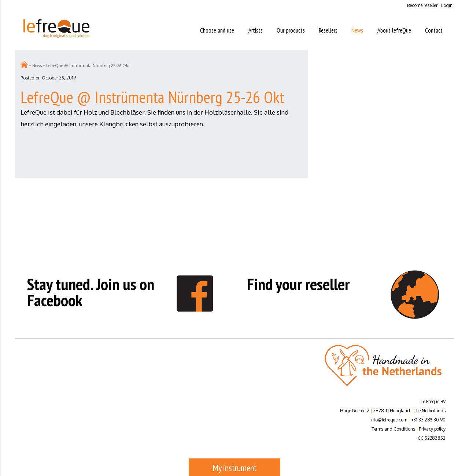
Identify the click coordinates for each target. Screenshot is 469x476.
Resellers (328, 30)
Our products (291, 30)
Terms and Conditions (393, 429)
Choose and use (217, 30)
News (357, 30)
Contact (434, 30)
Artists (256, 30)
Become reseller (422, 5)
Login (447, 5)
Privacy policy (432, 429)
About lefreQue (394, 30)
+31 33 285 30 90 (428, 420)
